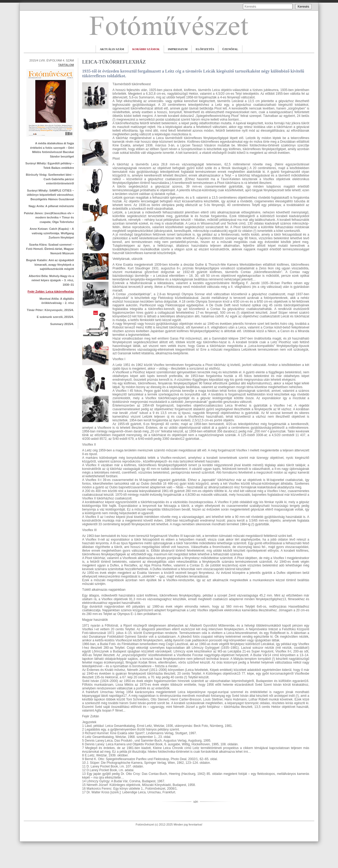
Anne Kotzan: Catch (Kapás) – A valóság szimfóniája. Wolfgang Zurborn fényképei (52, 233)
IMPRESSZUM (178, 49)
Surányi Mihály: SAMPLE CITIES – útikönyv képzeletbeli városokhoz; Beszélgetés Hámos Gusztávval (51, 195)
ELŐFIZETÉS (205, 49)
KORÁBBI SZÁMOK (146, 49)
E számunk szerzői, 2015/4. (55, 317)
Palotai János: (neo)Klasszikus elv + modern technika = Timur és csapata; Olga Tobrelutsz (49, 218)
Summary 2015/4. (62, 324)
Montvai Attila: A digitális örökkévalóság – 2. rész (57, 301)
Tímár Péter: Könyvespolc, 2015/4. (50, 310)
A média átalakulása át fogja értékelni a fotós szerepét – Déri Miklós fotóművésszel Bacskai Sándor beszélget (52, 150)
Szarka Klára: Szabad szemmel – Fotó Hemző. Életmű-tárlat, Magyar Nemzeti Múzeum (50, 249)
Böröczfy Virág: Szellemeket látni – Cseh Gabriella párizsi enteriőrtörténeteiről (50, 179)
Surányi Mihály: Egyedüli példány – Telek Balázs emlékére (50, 166)
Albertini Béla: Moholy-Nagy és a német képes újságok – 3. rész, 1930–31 (51, 280)
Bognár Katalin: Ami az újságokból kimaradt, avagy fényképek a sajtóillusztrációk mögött (50, 264)
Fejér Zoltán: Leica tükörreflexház (51, 292)
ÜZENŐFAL (230, 49)
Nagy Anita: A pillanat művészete (51, 206)
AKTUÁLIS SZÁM (112, 49)
